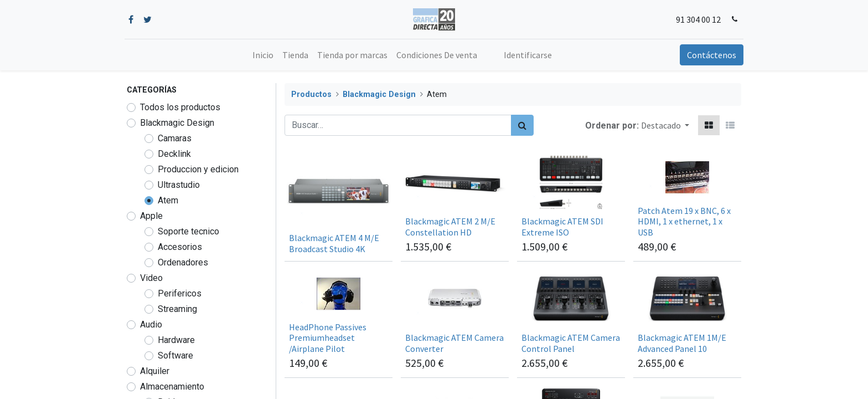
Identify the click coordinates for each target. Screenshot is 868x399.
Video (151, 278)
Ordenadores (183, 262)
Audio (151, 324)
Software (175, 355)
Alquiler (155, 371)
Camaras (175, 138)
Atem (168, 200)
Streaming (177, 309)
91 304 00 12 (696, 19)
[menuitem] (263, 55)
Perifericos (180, 293)
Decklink (174, 154)
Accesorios (180, 247)
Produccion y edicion (198, 169)
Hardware (176, 340)
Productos (311, 94)
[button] (665, 125)
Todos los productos (180, 107)
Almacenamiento (172, 387)
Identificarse (528, 55)
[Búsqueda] (522, 125)
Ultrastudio (179, 185)
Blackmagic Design (177, 123)
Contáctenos (709, 55)
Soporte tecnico (188, 231)
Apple (151, 216)
